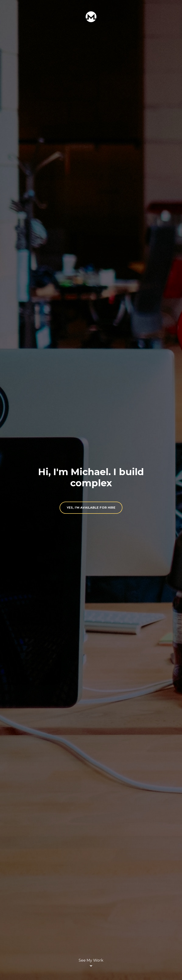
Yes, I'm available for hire (91, 508)
